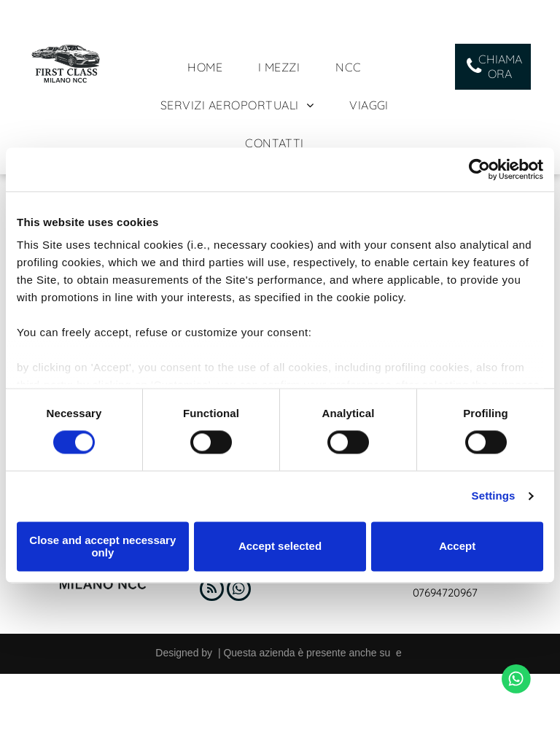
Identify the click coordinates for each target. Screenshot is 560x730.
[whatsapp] (239, 591)
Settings (494, 496)
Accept (457, 547)
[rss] (212, 591)
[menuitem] (210, 67)
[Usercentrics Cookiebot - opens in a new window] (479, 169)
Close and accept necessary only (102, 546)
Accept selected (280, 547)
